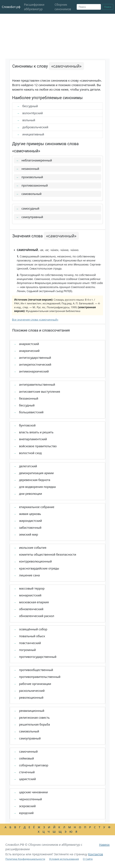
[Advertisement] (57, 36)
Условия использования (64, 859)
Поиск (108, 7)
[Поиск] (89, 7)
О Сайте (88, 859)
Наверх (104, 845)
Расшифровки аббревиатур (34, 7)
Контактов (96, 854)
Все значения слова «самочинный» (35, 320)
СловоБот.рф (11, 7)
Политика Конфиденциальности (25, 859)
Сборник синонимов (63, 7)
